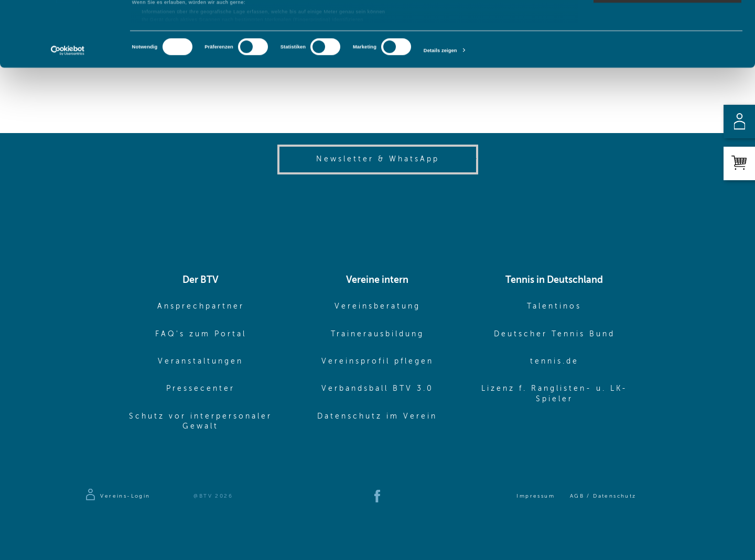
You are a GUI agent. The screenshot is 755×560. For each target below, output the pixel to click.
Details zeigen (440, 115)
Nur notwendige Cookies (667, 59)
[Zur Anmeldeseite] (117, 496)
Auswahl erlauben (667, 40)
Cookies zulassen (668, 20)
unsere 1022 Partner (178, 27)
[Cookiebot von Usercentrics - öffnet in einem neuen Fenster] (68, 115)
